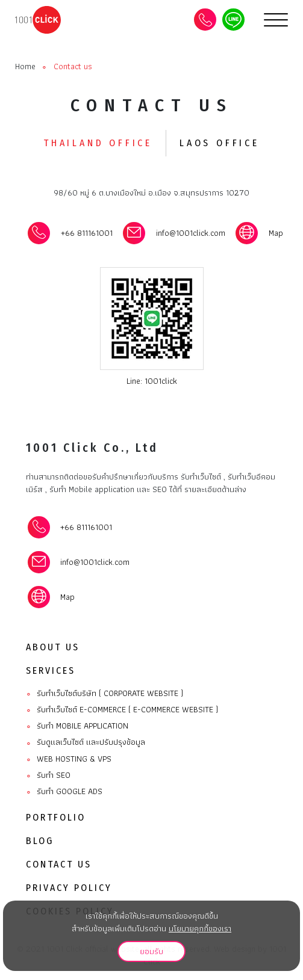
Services (51, 670)
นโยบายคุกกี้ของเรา (200, 928)
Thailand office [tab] (98, 143)
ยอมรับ (151, 951)
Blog (40, 841)
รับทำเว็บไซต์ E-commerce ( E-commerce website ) (122, 710)
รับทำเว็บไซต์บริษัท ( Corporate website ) (105, 694)
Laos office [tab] (220, 143)
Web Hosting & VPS (69, 759)
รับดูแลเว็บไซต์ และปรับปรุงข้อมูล (86, 742)
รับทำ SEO (48, 775)
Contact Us (59, 864)
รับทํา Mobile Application (77, 726)
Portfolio (56, 817)
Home (25, 66)
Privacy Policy (69, 888)
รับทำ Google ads (64, 792)
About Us (53, 647)
